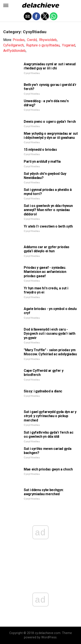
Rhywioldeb (48, 40)
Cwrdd (32, 40)
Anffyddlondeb (14, 51)
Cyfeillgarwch (13, 45)
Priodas (19, 40)
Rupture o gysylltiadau (43, 45)
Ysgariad (69, 45)
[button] (6, 5)
